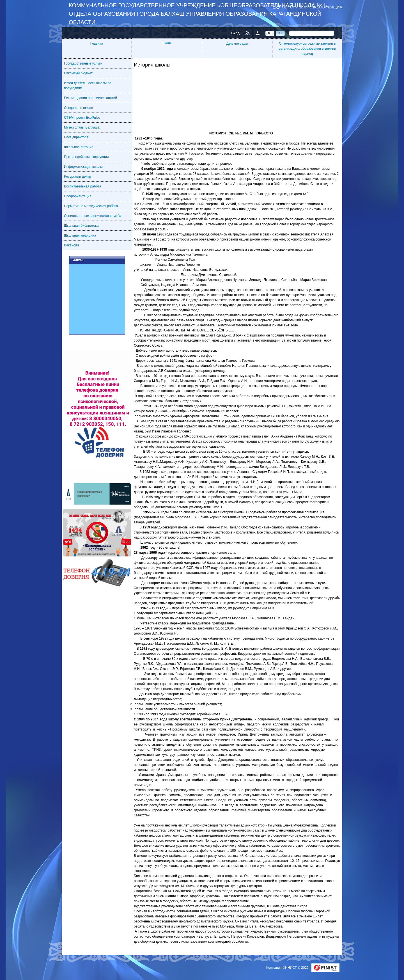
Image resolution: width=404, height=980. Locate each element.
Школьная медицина (80, 235)
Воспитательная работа (82, 186)
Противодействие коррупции (86, 157)
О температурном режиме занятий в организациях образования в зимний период (307, 49)
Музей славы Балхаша (82, 127)
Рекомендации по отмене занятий (90, 98)
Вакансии (71, 245)
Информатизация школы (83, 167)
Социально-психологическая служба (93, 216)
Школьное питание (79, 147)
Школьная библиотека (81, 226)
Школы (167, 43)
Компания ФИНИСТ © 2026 (288, 968)
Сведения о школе (78, 108)
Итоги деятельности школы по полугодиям (88, 86)
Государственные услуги (83, 63)
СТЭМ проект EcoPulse (82, 118)
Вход (235, 33)
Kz (270, 33)
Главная (97, 43)
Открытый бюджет (78, 73)
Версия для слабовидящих (312, 7)
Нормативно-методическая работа (91, 206)
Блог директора (76, 137)
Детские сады (237, 43)
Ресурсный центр (77, 177)
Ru (280, 33)
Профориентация (78, 196)
